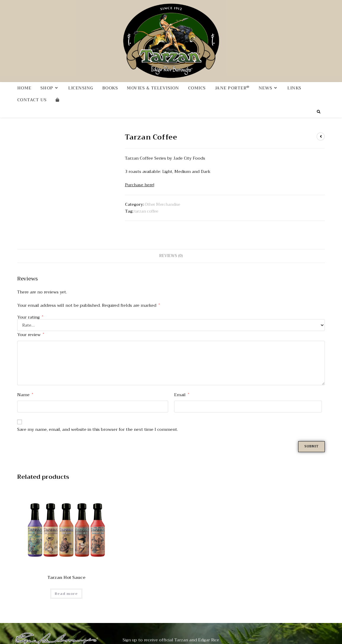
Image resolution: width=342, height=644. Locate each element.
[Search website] (319, 113)
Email (182, 387)
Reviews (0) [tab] (171, 248)
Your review (31, 327)
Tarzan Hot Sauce (66, 570)
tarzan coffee (146, 212)
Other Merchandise (162, 205)
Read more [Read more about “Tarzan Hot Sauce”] (66, 587)
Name (25, 387)
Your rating (30, 310)
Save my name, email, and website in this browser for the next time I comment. (98, 422)
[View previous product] (321, 138)
